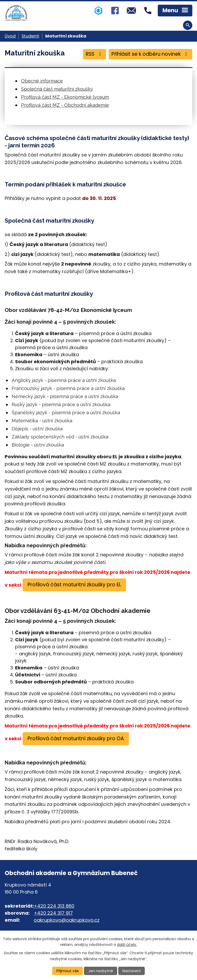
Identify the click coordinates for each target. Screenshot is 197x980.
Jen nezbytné (101, 971)
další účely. (127, 945)
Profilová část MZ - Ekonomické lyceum (65, 97)
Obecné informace (42, 81)
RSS (94, 54)
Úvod (10, 36)
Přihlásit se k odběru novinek (150, 54)
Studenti (30, 36)
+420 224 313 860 (54, 906)
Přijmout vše (68, 971)
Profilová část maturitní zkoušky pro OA (76, 739)
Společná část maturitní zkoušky (57, 89)
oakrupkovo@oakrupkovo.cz (67, 920)
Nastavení (132, 971)
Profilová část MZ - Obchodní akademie (65, 105)
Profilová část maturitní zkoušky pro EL (74, 585)
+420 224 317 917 (53, 913)
